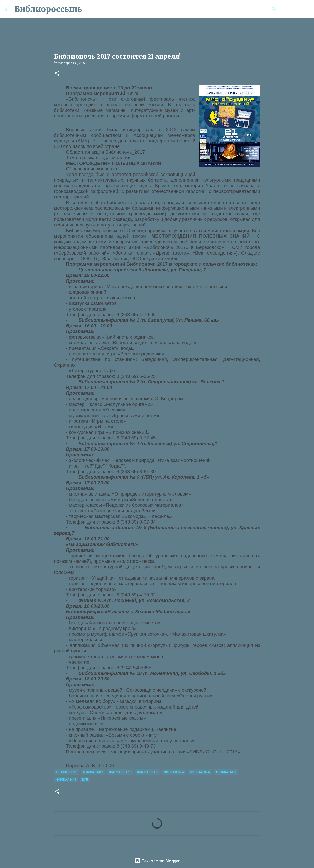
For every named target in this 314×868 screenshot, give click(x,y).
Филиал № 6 (200, 772)
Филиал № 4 (174, 772)
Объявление (67, 772)
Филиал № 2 (147, 772)
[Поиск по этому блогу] (283, 9)
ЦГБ (85, 779)
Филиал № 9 (66, 779)
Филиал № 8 (226, 772)
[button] (57, 74)
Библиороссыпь (48, 9)
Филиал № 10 (120, 772)
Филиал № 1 (93, 772)
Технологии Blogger (157, 861)
